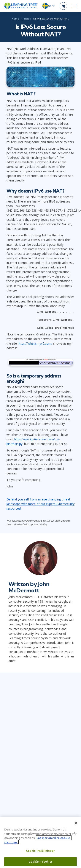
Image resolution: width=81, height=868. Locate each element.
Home (15, 19)
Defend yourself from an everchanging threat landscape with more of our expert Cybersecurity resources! (40, 504)
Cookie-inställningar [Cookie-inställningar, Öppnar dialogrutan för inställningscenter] (40, 853)
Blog (26, 19)
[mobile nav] (74, 6)
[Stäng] (76, 825)
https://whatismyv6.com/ (35, 343)
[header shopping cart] (63, 6)
